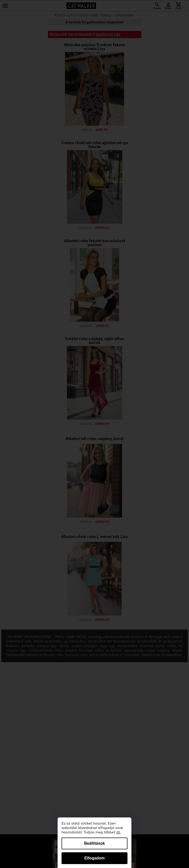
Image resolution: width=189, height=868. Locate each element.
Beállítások (94, 843)
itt (118, 832)
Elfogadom (95, 858)
